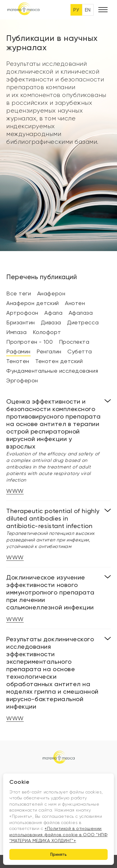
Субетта (80, 351)
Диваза (51, 322)
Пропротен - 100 (29, 342)
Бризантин (21, 322)
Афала (53, 313)
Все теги (19, 293)
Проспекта (74, 342)
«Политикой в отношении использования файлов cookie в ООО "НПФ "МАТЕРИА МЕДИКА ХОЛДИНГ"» (58, 834)
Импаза (16, 332)
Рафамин (18, 351)
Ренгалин (49, 351)
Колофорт (47, 332)
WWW (15, 491)
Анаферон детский (33, 303)
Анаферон (51, 293)
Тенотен (18, 361)
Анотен (75, 303)
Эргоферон (22, 380)
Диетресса (83, 322)
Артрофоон (22, 313)
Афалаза (81, 313)
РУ (76, 10)
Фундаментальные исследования (52, 371)
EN (88, 10)
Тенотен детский (59, 361)
